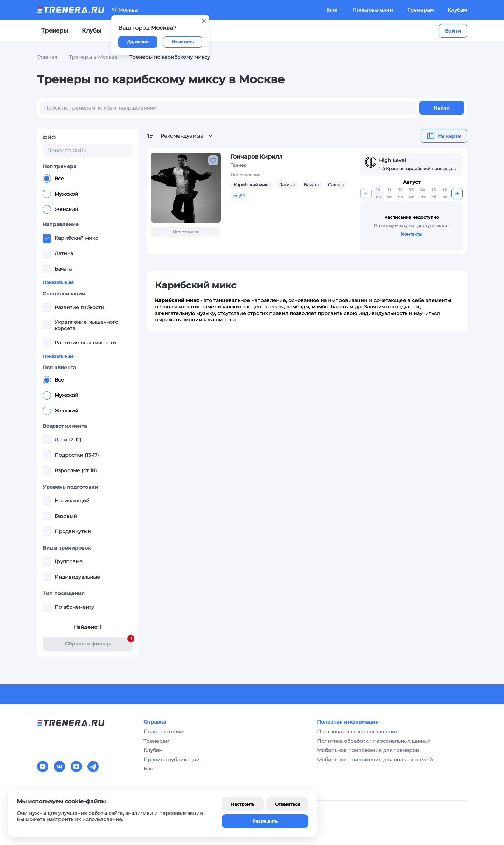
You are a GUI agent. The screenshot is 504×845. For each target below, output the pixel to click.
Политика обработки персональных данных (374, 741)
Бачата (311, 185)
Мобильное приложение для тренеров (368, 750)
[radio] (47, 179)
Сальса (336, 185)
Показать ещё (58, 282)
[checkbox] (47, 238)
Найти (442, 108)
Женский (61, 209)
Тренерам (421, 10)
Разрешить (265, 821)
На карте (444, 136)
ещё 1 (239, 196)
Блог (332, 10)
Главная (47, 57)
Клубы (92, 31)
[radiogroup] (88, 194)
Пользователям (373, 10)
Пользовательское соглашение (358, 732)
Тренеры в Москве (93, 57)
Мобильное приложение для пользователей (375, 760)
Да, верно (138, 42)
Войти (453, 31)
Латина (287, 185)
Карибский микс (252, 185)
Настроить (243, 804)
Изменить (183, 42)
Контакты (412, 234)
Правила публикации (172, 760)
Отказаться (288, 804)
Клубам (457, 10)
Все (53, 179)
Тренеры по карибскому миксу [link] (170, 57)
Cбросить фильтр (99, 642)
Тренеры (55, 31)
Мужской (61, 194)
